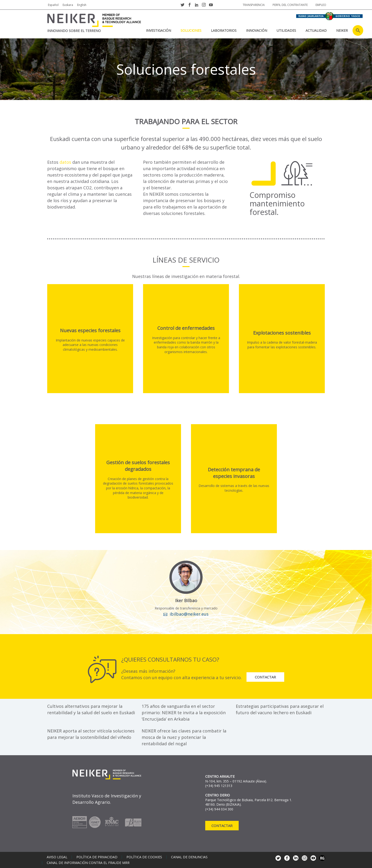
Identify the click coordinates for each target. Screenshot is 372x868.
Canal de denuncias (189, 857)
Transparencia (254, 5)
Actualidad (316, 30)
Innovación (257, 30)
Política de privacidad (97, 857)
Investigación (158, 30)
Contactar (266, 677)
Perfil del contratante (290, 5)
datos (66, 162)
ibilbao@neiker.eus (189, 614)
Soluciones (191, 30)
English (82, 5)
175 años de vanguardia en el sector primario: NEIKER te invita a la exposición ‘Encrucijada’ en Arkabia (184, 713)
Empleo (321, 5)
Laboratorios (224, 30)
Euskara (68, 5)
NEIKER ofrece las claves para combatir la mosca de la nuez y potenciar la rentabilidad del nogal (184, 737)
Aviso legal (57, 857)
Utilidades (286, 30)
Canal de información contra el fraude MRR (88, 863)
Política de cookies (144, 857)
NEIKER (342, 30)
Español (53, 5)
